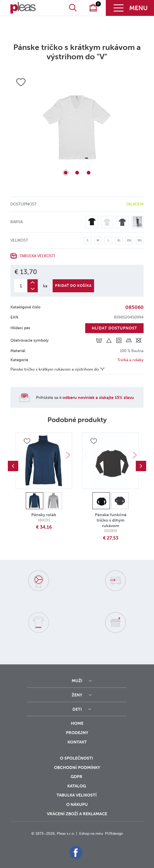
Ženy (77, 695)
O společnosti (77, 758)
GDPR (77, 777)
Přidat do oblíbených (27, 442)
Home (77, 723)
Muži (77, 681)
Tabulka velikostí (77, 795)
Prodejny (77, 733)
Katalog (77, 786)
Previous (13, 466)
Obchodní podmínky (77, 767)
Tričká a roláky (130, 360)
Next (68, 455)
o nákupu (77, 804)
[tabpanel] (77, 126)
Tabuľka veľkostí (37, 256)
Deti (77, 709)
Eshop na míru (91, 834)
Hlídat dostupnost (114, 328)
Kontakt (77, 746)
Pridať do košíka (73, 286)
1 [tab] (66, 173)
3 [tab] (89, 173)
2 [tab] (77, 173)
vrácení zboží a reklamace (77, 814)
